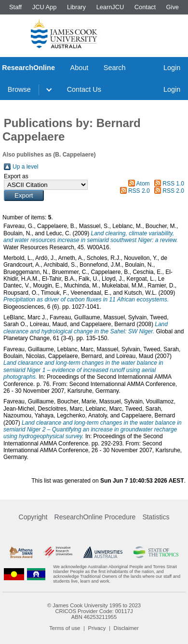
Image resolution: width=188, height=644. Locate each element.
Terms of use (65, 628)
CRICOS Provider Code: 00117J (94, 611)
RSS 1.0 (173, 184)
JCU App (45, 7)
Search (115, 68)
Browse (19, 89)
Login (172, 68)
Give (173, 7)
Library (76, 7)
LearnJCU (110, 7)
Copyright (33, 517)
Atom (143, 184)
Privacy (97, 628)
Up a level (25, 167)
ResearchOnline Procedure (95, 517)
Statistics (156, 517)
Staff (15, 7)
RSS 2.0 (139, 191)
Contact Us (84, 89)
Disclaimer (126, 628)
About (80, 68)
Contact (145, 7)
